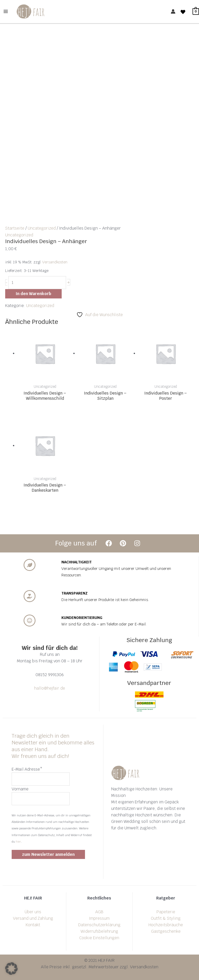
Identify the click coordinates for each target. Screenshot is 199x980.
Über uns (33, 912)
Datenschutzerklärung (99, 925)
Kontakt (33, 925)
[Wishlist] (183, 12)
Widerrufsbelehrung (99, 931)
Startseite (15, 228)
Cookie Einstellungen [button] (99, 938)
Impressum (99, 918)
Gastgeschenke (166, 931)
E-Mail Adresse (27, 769)
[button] (11, 969)
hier (18, 842)
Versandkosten (55, 262)
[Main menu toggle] (6, 12)
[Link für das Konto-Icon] (173, 12)
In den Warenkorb (33, 294)
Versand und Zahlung (33, 918)
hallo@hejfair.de (50, 688)
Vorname (20, 789)
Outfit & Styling (166, 918)
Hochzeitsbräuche (166, 925)
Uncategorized (42, 228)
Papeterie (166, 912)
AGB (99, 912)
